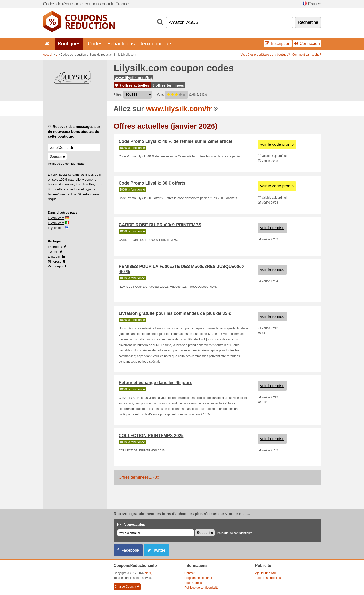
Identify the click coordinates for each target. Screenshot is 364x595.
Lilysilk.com (56, 218)
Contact (189, 573)
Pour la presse (194, 583)
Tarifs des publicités (268, 578)
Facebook (55, 247)
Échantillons (121, 44)
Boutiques (69, 44)
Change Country (127, 587)
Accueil (48, 55)
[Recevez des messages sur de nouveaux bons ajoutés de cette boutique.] (74, 148)
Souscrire (57, 156)
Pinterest (54, 262)
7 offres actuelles (132, 85)
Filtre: (118, 95)
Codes (95, 44)
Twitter (53, 252)
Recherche (308, 22)
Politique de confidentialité (66, 164)
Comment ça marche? (307, 55)
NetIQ (149, 573)
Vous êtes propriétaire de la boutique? (265, 55)
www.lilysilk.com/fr (134, 78)
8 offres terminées (168, 85)
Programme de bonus (198, 578)
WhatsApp (55, 266)
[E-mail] (156, 533)
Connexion (307, 43)
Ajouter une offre (266, 573)
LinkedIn (54, 257)
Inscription (278, 43)
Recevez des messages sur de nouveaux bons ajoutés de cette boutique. (74, 131)
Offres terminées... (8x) (139, 477)
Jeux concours (156, 44)
